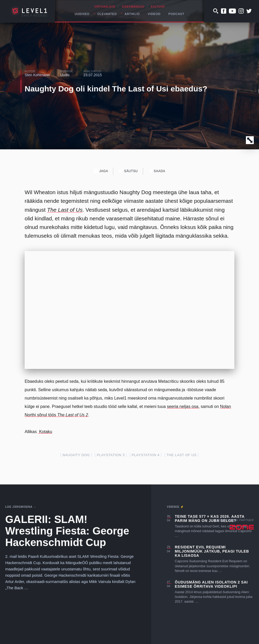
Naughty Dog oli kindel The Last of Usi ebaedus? (116, 89)
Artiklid (132, 14)
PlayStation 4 (145, 455)
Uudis (65, 75)
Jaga (101, 171)
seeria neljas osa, (183, 406)
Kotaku (45, 432)
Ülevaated (107, 14)
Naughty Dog (76, 455)
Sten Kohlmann (37, 75)
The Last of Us (65, 210)
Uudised (82, 14)
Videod (154, 14)
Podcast (176, 14)
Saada (157, 171)
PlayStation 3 (111, 455)
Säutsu (128, 171)
